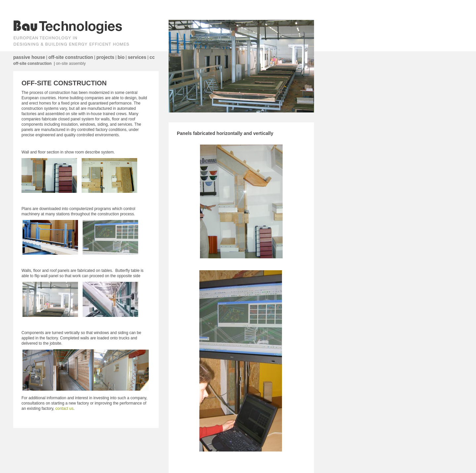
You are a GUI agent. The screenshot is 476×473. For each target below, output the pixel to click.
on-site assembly (71, 64)
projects (105, 57)
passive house (29, 57)
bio (121, 57)
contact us (65, 408)
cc (152, 57)
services (137, 57)
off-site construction (71, 57)
